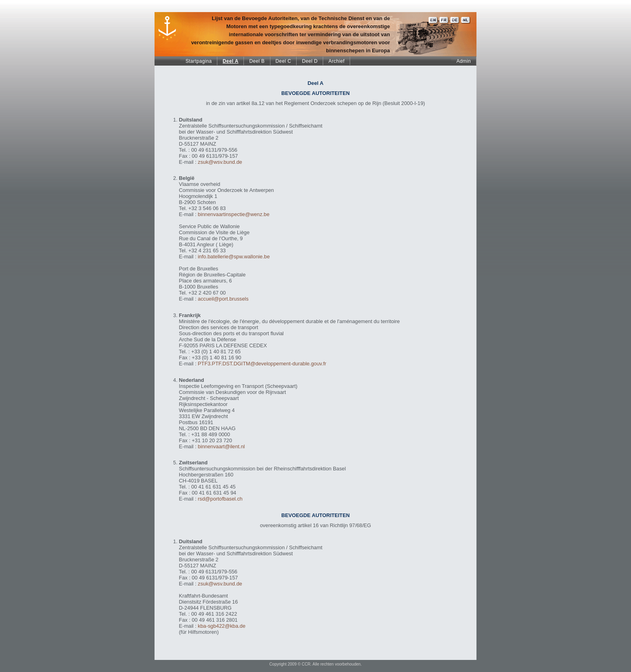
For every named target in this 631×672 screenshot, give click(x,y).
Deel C (284, 61)
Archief (336, 61)
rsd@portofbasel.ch (220, 499)
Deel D (310, 61)
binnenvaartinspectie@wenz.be (234, 214)
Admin (464, 61)
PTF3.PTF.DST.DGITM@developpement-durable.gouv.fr (262, 364)
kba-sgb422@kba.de (222, 626)
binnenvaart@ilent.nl (222, 446)
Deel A (230, 61)
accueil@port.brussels (223, 299)
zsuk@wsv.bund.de (220, 162)
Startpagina (199, 61)
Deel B (257, 61)
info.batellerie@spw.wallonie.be (234, 257)
